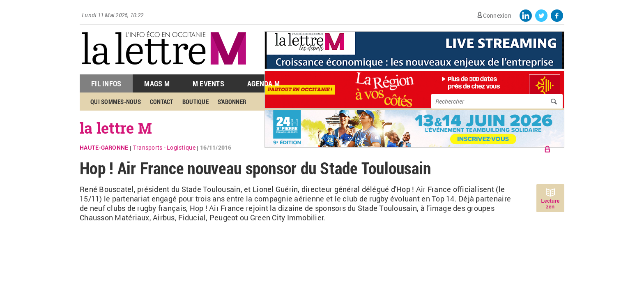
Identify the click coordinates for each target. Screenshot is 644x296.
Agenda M (263, 83)
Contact (162, 102)
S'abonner (232, 102)
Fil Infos (106, 83)
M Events (208, 83)
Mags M (157, 83)
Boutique (195, 102)
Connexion (497, 15)
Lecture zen (550, 204)
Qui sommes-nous (116, 102)
